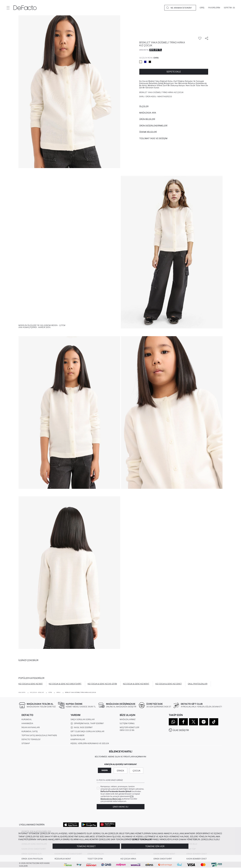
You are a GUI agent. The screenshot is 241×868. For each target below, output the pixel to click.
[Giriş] (202, 8)
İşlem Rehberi (77, 736)
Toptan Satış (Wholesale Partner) (39, 736)
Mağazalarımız (128, 720)
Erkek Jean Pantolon (32, 859)
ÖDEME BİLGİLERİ (148, 132)
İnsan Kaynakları (31, 728)
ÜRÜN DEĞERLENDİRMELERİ (153, 126)
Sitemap (26, 744)
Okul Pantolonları (198, 684)
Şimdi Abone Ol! (120, 807)
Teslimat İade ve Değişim (153, 138)
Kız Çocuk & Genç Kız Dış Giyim (102, 684)
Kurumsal (27, 720)
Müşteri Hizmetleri (129, 728)
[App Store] (71, 825)
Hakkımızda (27, 724)
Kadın (105, 770)
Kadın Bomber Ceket (197, 859)
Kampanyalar (78, 740)
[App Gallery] (108, 825)
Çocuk (137, 771)
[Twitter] (194, 722)
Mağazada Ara (148, 113)
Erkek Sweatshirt (163, 859)
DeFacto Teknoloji (31, 740)
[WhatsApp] (173, 722)
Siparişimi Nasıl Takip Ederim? (87, 724)
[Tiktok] (214, 722)
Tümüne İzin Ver (155, 846)
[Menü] (8, 8)
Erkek (120, 771)
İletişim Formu (127, 724)
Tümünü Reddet (86, 846)
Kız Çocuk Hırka (128, 859)
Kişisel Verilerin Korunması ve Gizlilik (90, 744)
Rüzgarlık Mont (63, 859)
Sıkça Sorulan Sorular (83, 720)
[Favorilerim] (214, 8)
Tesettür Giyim (95, 859)
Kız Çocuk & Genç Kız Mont (136, 684)
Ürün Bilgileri (147, 119)
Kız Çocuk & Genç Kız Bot (31, 684)
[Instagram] (204, 722)
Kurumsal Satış (30, 732)
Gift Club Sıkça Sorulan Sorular (87, 732)
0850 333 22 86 (127, 730)
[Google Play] (89, 825)
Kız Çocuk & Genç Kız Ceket (169, 684)
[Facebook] (183, 722)
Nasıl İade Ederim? (82, 728)
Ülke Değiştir (181, 730)
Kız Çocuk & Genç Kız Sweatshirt (65, 684)
